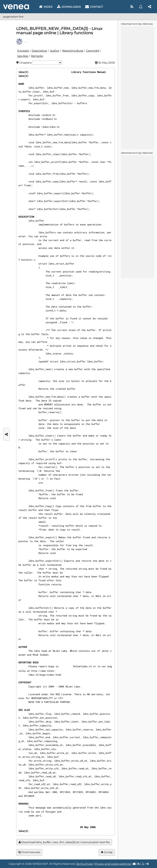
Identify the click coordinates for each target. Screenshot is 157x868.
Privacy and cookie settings (113, 864)
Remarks (37, 56)
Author (55, 51)
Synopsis (23, 51)
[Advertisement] (137, 87)
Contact (94, 7)
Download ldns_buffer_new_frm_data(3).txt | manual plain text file (64, 842)
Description (39, 51)
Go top (107, 852)
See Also (23, 56)
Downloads (69, 7)
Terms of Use (84, 864)
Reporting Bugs (73, 51)
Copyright (93, 51)
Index (46, 7)
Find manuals (29, 852)
